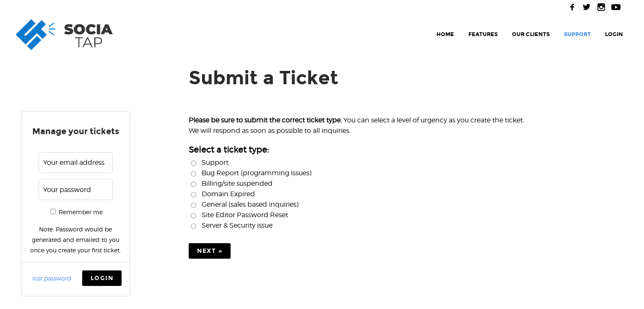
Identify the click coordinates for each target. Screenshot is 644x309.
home (445, 34)
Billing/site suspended (237, 183)
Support (215, 162)
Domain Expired (228, 194)
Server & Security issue (237, 225)
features (483, 34)
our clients (531, 34)
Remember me (77, 212)
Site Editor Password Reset (245, 215)
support (577, 34)
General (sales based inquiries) (250, 204)
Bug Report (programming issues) (257, 173)
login (614, 34)
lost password (52, 278)
